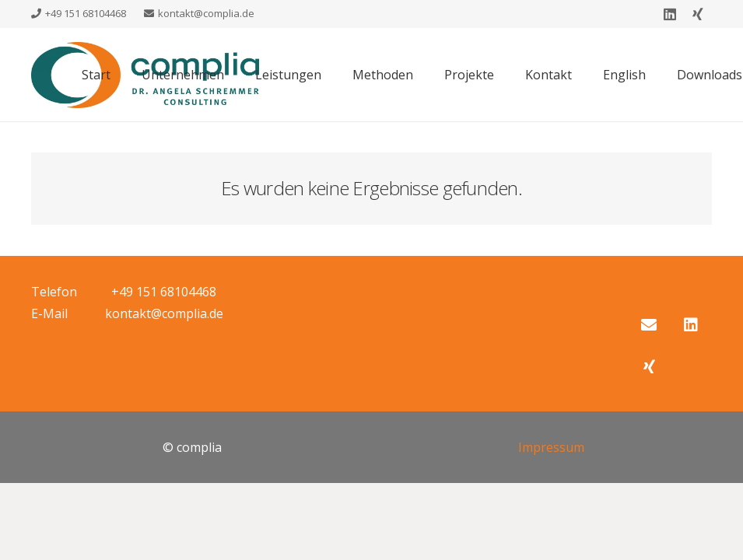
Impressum (551, 447)
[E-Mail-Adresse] (649, 325)
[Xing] (698, 14)
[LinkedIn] (670, 14)
